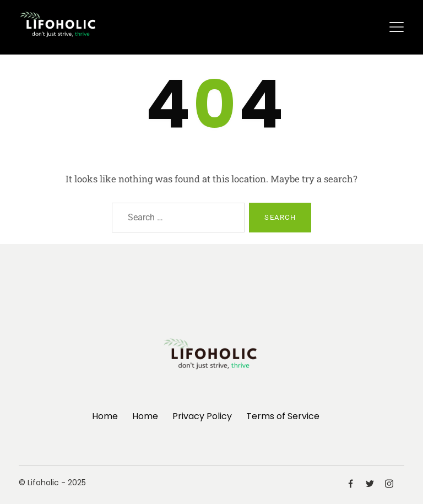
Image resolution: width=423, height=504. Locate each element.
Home (105, 416)
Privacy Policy (202, 416)
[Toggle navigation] (397, 27)
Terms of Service (283, 416)
